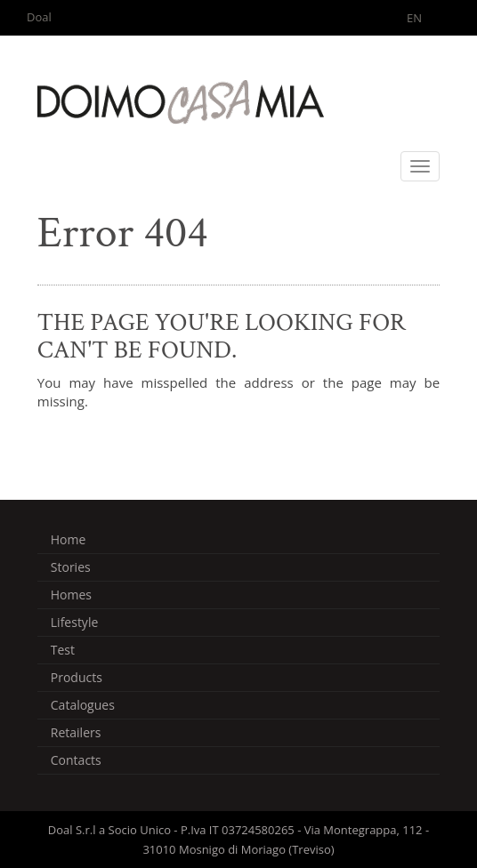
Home (69, 539)
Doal (39, 17)
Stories (71, 567)
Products (77, 677)
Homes (71, 595)
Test (63, 650)
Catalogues (83, 705)
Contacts (76, 760)
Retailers (76, 732)
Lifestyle (74, 622)
